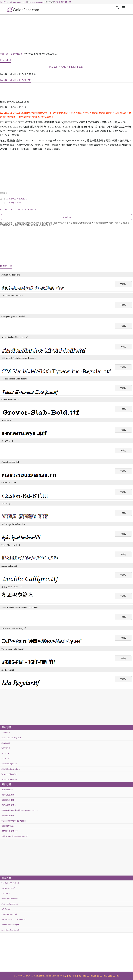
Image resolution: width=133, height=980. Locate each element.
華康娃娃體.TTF (8, 795)
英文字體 (15, 54)
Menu (123, 6)
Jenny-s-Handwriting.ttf (10, 925)
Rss (1, 2)
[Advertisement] (66, 34)
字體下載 (67, 2)
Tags (6, 2)
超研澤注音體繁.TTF (10, 831)
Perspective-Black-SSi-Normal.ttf (14, 920)
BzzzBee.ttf (6, 743)
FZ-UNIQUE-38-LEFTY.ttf (67, 67)
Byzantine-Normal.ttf (9, 774)
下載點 (123, 284)
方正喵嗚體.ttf (7, 790)
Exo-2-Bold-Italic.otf (9, 914)
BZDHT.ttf (5, 753)
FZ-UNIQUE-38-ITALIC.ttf (17, 199)
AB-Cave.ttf (6, 909)
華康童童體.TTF (8, 816)
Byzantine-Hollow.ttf (9, 779)
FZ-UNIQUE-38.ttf (13, 203)
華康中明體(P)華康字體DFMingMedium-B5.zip (20, 810)
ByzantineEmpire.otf (9, 764)
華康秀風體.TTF (8, 800)
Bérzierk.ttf (6, 733)
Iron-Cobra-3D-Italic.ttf (10, 883)
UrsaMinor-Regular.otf (10, 899)
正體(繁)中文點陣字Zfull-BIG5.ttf (14, 836)
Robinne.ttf (6, 894)
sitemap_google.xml (18, 2)
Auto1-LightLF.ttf (8, 888)
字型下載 (58, 2)
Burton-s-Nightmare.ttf (10, 904)
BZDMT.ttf (6, 748)
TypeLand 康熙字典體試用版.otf (14, 821)
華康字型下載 (87, 976)
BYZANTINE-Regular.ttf (11, 769)
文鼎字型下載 (113, 976)
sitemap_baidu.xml (36, 2)
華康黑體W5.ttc (8, 826)
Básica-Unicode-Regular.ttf (11, 738)
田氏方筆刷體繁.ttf (9, 805)
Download (67, 217)
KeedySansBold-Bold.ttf (10, 930)
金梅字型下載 (100, 976)
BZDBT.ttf (5, 759)
